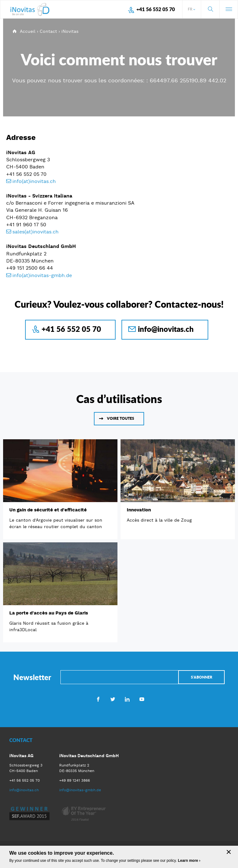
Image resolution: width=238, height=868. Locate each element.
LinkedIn (127, 699)
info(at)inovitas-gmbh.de (42, 275)
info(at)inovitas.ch (34, 181)
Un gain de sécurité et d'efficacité (48, 510)
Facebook (98, 699)
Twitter (113, 699)
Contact (48, 31)
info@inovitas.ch (166, 329)
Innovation (139, 510)
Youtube (142, 699)
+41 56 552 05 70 (156, 9)
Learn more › (189, 861)
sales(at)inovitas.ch (35, 232)
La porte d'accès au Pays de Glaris (49, 613)
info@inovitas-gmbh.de (80, 790)
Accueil (28, 31)
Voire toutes (121, 418)
